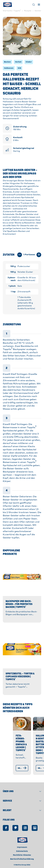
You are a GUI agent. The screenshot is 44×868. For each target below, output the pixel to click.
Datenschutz (22, 854)
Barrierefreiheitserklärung (22, 862)
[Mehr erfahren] (19, 771)
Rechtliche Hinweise (22, 858)
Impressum (22, 850)
